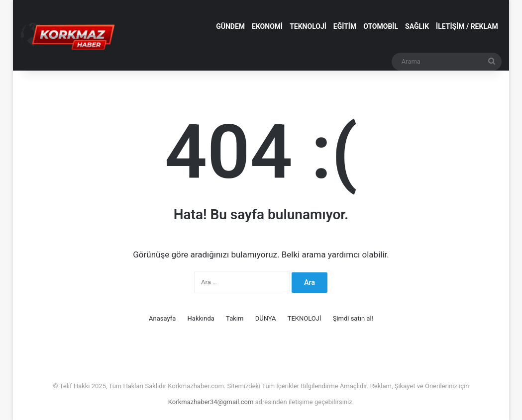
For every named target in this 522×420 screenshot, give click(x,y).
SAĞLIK (417, 26)
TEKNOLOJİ (308, 26)
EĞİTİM (345, 26)
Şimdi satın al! (353, 318)
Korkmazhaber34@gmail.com (212, 402)
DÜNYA (266, 318)
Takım (235, 318)
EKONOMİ (267, 26)
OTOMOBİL (381, 26)
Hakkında (201, 318)
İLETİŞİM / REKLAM (467, 26)
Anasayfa (162, 318)
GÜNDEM (230, 26)
